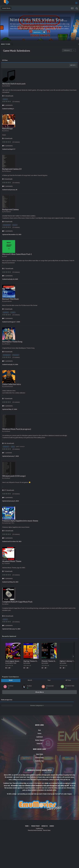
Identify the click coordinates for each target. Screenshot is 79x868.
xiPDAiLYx (7, 344)
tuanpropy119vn (9, 523)
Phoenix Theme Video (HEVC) (52, 661)
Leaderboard (40, 737)
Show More (40, 692)
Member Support (39, 740)
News (39, 730)
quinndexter (8, 301)
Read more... (39, 32)
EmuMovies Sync (39, 761)
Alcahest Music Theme (12, 561)
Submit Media (39, 754)
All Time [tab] (68, 680)
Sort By (73, 65)
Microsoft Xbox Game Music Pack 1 (17, 254)
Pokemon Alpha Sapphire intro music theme (20, 521)
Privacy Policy (35, 826)
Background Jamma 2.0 (12, 169)
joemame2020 (8, 386)
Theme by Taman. (47, 830)
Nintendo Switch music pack (14, 84)
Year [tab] (49, 680)
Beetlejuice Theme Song (12, 342)
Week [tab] (11, 680)
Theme (27, 826)
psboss (6, 131)
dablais (6, 604)
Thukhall (7, 563)
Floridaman (8, 171)
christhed (7, 86)
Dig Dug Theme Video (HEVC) (34, 661)
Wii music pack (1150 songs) (14, 476)
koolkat (28, 663)
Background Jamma (10, 209)
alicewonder (50, 686)
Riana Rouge (7, 128)
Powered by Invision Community (35, 830)
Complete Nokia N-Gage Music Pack (17, 602)
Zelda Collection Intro (12, 384)
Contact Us (39, 743)
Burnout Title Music (11, 299)
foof (5, 256)
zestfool (11, 686)
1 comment (7, 453)
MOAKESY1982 (12, 663)
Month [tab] (30, 680)
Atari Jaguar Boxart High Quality (17, 661)
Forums (39, 733)
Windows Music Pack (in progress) (17, 429)
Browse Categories (37, 705)
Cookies (52, 826)
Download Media (39, 758)
